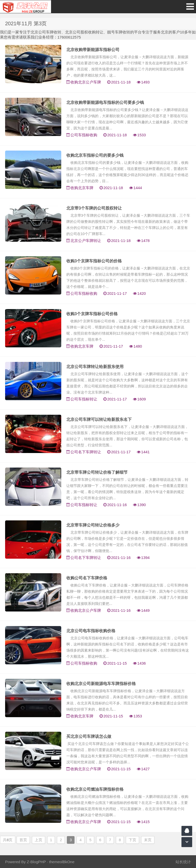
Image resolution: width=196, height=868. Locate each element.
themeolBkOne (62, 862)
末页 (148, 840)
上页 (39, 840)
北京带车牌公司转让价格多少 (93, 525)
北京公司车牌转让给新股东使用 (95, 367)
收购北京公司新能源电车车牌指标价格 (101, 684)
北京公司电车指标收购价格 (91, 631)
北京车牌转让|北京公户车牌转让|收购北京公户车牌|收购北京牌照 (26, 7)
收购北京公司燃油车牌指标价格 (95, 789)
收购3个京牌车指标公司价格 (92, 314)
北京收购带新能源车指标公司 (93, 50)
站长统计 (183, 862)
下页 (132, 840)
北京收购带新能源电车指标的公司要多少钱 (105, 102)
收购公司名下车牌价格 (87, 578)
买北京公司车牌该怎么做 (89, 736)
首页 (23, 840)
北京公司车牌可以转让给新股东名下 (99, 419)
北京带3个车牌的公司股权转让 (94, 208)
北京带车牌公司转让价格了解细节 (97, 472)
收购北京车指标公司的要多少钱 (95, 155)
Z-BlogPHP (36, 862)
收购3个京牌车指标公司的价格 (94, 261)
